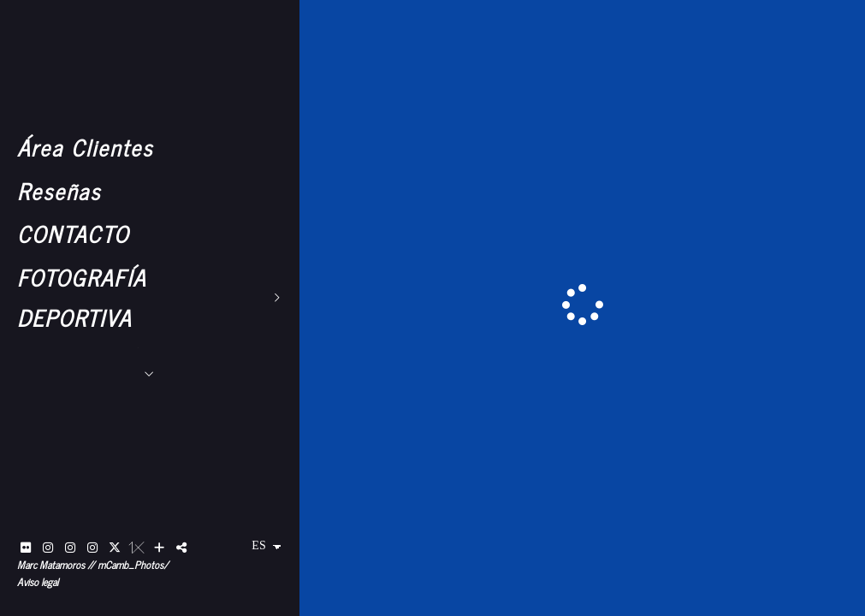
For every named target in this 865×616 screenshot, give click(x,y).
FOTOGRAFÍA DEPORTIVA (82, 297)
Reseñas (59, 190)
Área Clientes (85, 147)
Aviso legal (38, 582)
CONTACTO (73, 233)
